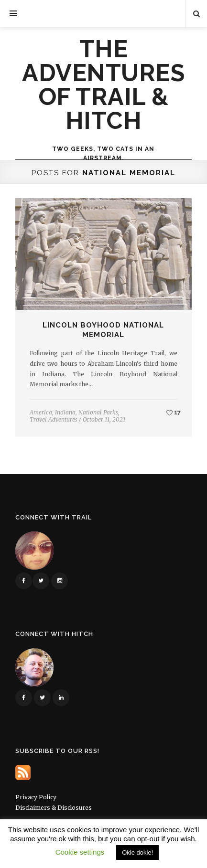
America (41, 412)
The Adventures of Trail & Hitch (103, 85)
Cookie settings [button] (80, 852)
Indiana (65, 412)
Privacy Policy (36, 797)
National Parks (98, 412)
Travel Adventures (54, 419)
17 (174, 412)
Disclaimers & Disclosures (54, 808)
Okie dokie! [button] (137, 852)
